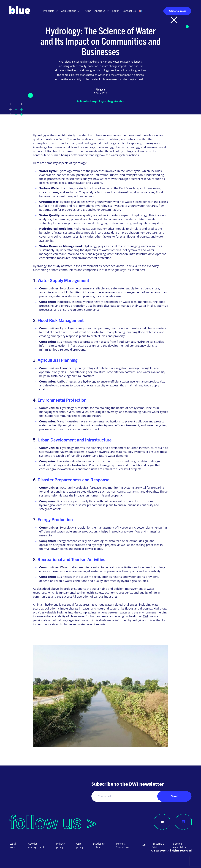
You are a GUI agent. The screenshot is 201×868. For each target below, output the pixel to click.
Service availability (180, 845)
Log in (116, 11)
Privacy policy (61, 845)
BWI (145, 616)
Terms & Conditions (122, 845)
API (144, 845)
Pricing (87, 11)
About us (100, 11)
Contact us (129, 11)
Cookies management (36, 845)
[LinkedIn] (183, 822)
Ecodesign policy (99, 845)
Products (49, 11)
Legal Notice (13, 845)
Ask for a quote (177, 11)
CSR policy (80, 845)
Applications (69, 11)
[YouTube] (162, 822)
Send (174, 796)
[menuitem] (140, 11)
